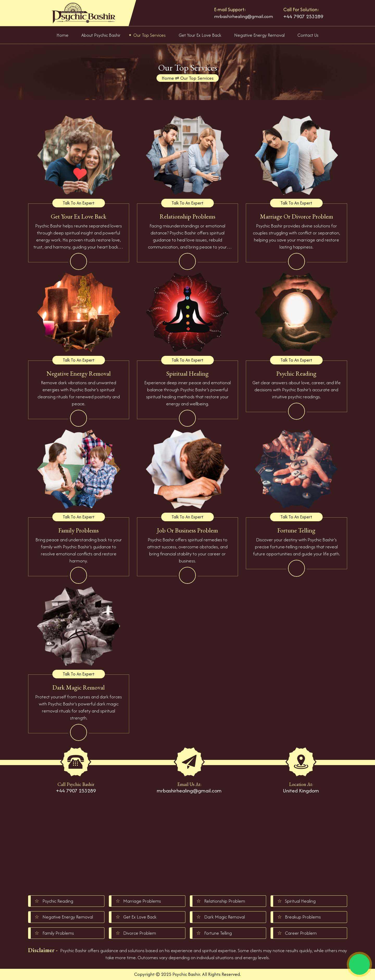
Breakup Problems (303, 917)
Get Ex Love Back (140, 917)
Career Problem (301, 933)
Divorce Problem (140, 933)
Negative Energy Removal (259, 35)
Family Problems (58, 933)
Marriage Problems (142, 901)
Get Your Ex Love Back (200, 35)
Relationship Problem (225, 901)
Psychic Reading (58, 901)
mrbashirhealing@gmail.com (243, 16)
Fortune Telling (218, 933)
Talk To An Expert (79, 203)
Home (63, 35)
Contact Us (308, 35)
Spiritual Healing (300, 901)
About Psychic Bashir (101, 35)
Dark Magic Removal (224, 917)
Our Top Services (149, 35)
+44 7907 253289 (303, 16)
